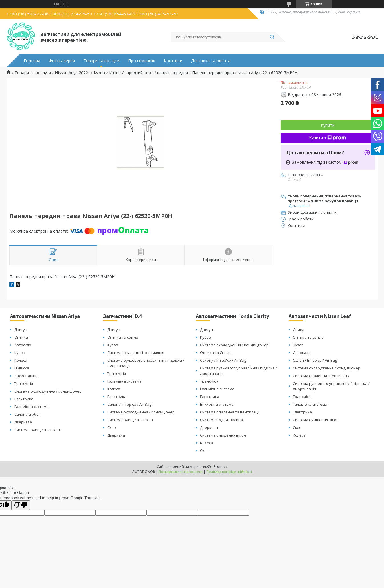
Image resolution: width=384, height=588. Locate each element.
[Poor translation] (21, 505)
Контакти (173, 61)
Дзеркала (23, 422)
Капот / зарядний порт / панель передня (148, 73)
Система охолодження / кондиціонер (48, 391)
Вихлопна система (217, 404)
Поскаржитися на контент (181, 472)
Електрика (24, 399)
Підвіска (22, 368)
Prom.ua (220, 467)
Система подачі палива (222, 420)
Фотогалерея (62, 61)
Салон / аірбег (27, 414)
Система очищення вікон (37, 430)
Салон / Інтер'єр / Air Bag (129, 404)
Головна (32, 61)
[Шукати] (272, 37)
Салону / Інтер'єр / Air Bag (223, 360)
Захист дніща (26, 376)
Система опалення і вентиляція (136, 353)
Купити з (328, 138)
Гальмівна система (31, 407)
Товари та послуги (101, 61)
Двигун (21, 330)
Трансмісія (24, 383)
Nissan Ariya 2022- (72, 73)
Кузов (99, 73)
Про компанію (142, 61)
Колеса (21, 360)
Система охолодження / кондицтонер (234, 345)
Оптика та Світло (216, 353)
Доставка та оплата (211, 61)
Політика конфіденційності (229, 472)
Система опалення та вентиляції (230, 412)
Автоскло (23, 345)
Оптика (21, 337)
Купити (328, 125)
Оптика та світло (123, 337)
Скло (112, 427)
